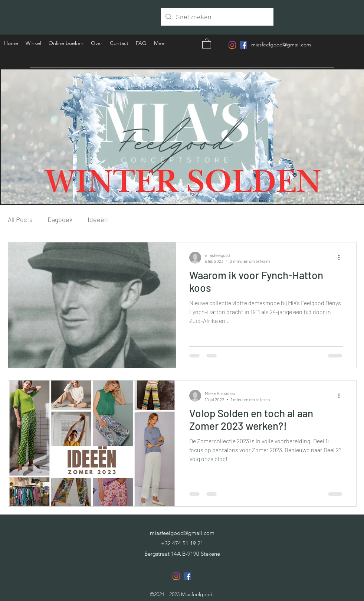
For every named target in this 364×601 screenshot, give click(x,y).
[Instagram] (232, 45)
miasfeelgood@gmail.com (281, 45)
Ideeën (98, 219)
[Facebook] (243, 45)
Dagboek (60, 219)
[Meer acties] (342, 258)
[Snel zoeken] (217, 17)
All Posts (20, 219)
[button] (207, 43)
